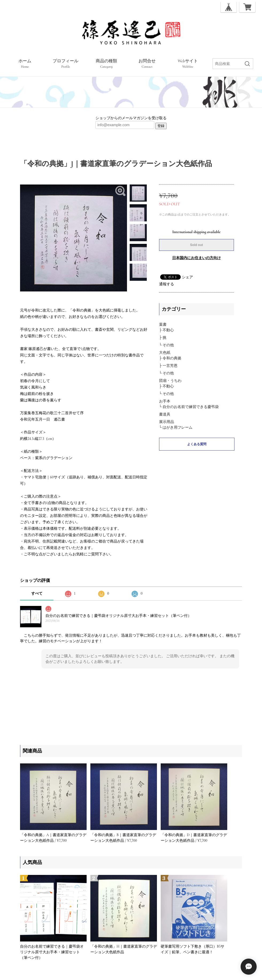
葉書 (163, 324)
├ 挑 (163, 338)
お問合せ (147, 64)
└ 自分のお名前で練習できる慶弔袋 (189, 407)
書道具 (165, 414)
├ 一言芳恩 (168, 366)
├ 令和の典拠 (170, 358)
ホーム (25, 64)
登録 (161, 126)
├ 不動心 (166, 330)
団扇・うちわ (170, 381)
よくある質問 (197, 444)
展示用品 (167, 422)
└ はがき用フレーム (176, 427)
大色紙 (165, 353)
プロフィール (65, 64)
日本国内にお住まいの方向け (196, 258)
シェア (187, 277)
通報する (167, 284)
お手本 (165, 401)
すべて (37, 593)
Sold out (196, 245)
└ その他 (166, 345)
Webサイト (188, 64)
